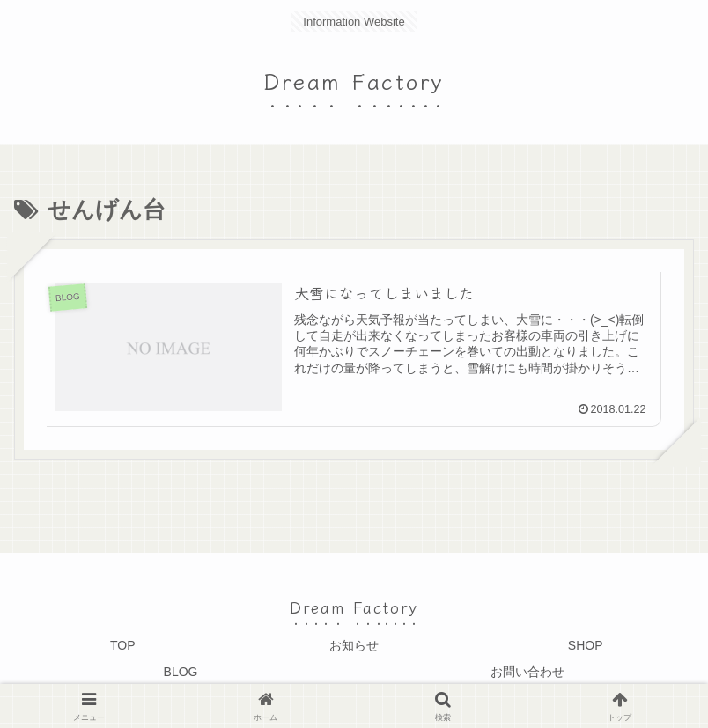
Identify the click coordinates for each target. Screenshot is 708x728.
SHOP (586, 645)
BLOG (181, 672)
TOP (123, 645)
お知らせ (354, 645)
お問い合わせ (527, 672)
